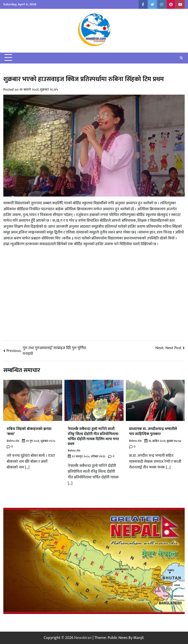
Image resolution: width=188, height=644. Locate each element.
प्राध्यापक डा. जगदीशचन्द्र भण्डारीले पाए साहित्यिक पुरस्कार (153, 431)
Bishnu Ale (13, 441)
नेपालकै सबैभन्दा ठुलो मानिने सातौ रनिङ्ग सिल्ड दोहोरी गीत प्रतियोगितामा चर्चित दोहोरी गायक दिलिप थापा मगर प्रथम (93, 436)
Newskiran (83, 638)
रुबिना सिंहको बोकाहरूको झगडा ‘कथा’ (29, 431)
